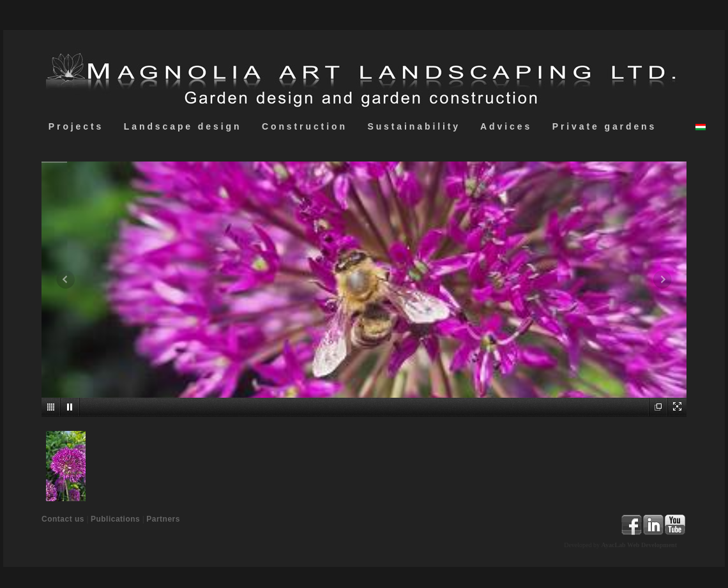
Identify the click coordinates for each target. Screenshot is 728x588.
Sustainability (414, 126)
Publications (115, 519)
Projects (76, 126)
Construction (304, 126)
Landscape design (183, 126)
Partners (163, 519)
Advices (506, 126)
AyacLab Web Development (639, 545)
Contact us (63, 519)
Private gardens (604, 126)
